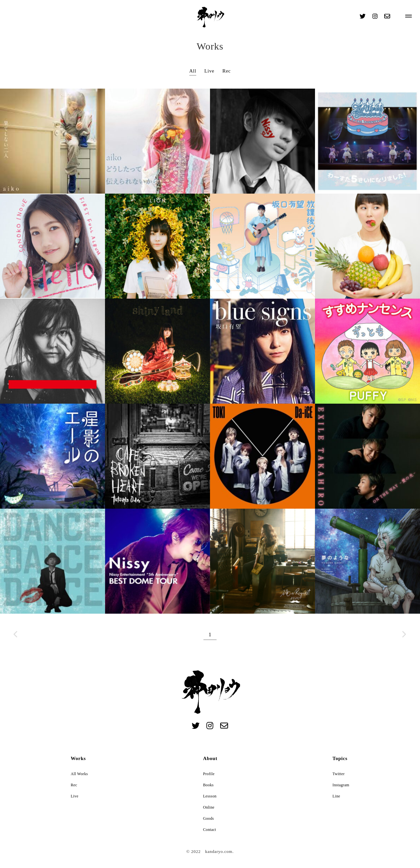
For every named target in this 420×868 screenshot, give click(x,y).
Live (210, 71)
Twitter (338, 774)
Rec (227, 71)
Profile (209, 774)
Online (209, 807)
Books (208, 785)
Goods (209, 818)
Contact (210, 830)
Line (336, 796)
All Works (79, 774)
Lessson (210, 796)
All (193, 71)
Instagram (341, 785)
